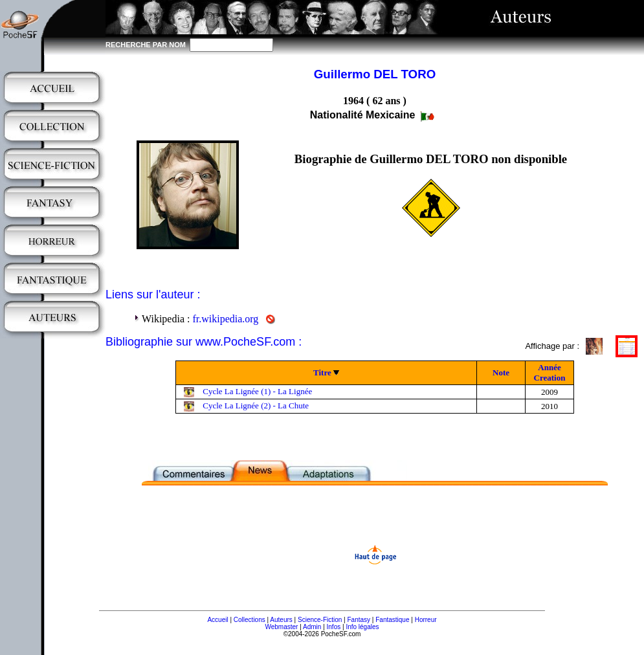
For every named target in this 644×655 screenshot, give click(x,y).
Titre (322, 372)
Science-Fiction (320, 620)
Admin (312, 627)
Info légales (362, 627)
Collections (250, 620)
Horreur (426, 620)
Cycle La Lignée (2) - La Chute (256, 405)
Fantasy (359, 620)
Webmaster (281, 627)
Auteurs (281, 620)
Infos (334, 627)
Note (501, 372)
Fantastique (392, 620)
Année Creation (550, 372)
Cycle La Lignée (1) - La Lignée (257, 391)
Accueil (217, 620)
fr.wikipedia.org (225, 319)
